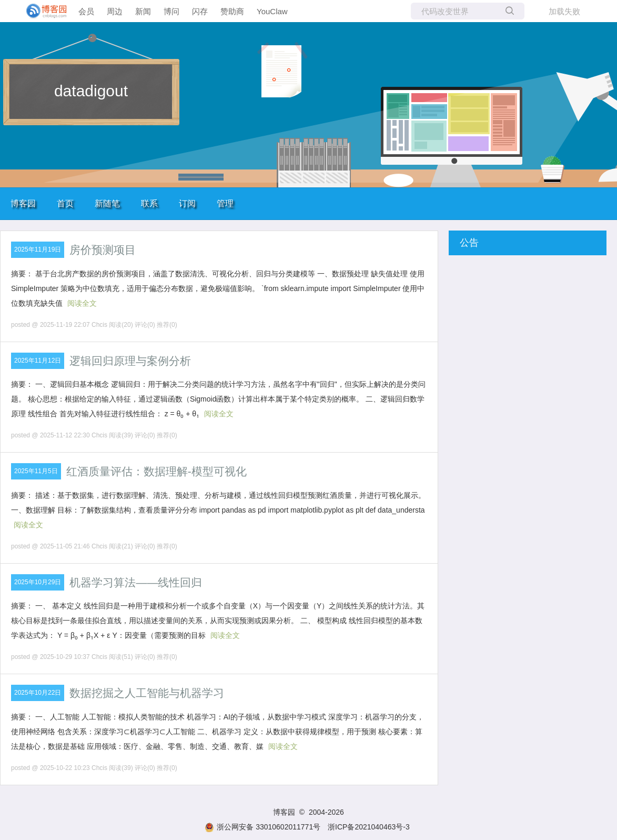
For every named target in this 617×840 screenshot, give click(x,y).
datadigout (91, 91)
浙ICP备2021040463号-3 (369, 827)
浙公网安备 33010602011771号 (262, 827)
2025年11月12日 (38, 361)
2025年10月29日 (38, 582)
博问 (171, 11)
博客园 (23, 203)
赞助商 (232, 11)
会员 (86, 11)
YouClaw (272, 11)
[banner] (42, 11)
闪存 (200, 11)
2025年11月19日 (38, 249)
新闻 (143, 11)
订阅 (187, 203)
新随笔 (107, 203)
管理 (225, 203)
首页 (65, 203)
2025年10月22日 (38, 693)
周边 (115, 11)
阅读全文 (82, 303)
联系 (149, 203)
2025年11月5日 (36, 471)
